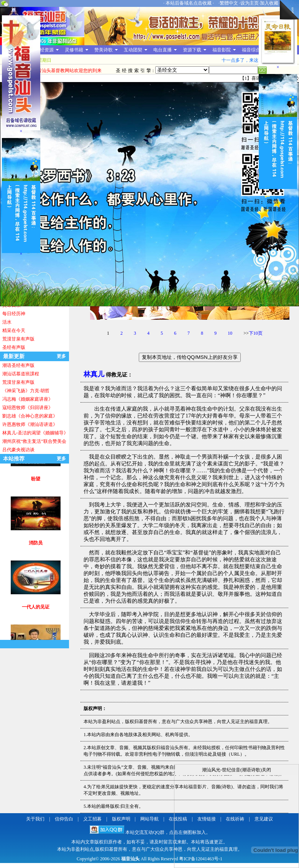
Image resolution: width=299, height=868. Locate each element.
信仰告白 (64, 819)
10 (230, 333)
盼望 (36, 485)
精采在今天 (14, 330)
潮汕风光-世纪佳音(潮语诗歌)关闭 (237, 770)
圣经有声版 (14, 347)
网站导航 (149, 819)
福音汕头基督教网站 (42, 26)
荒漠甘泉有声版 (18, 339)
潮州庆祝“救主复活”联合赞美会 (34, 441)
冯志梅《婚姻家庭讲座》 (28, 399)
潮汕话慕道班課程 (21, 374)
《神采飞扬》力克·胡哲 (26, 391)
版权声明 (121, 819)
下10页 (256, 333)
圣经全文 (182, 70)
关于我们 (35, 819)
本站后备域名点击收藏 (189, 3)
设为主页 (250, 3)
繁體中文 (229, 3)
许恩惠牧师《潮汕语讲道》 (30, 424)
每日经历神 (14, 314)
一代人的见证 (36, 613)
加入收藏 (269, 3)
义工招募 (92, 819)
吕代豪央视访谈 (18, 450)
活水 (7, 322)
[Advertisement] (25, 258)
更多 (61, 356)
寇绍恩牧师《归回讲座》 (28, 408)
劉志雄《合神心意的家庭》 (30, 416)
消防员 (36, 549)
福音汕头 (130, 859)
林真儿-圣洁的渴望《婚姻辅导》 (35, 433)
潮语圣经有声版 (18, 365)
